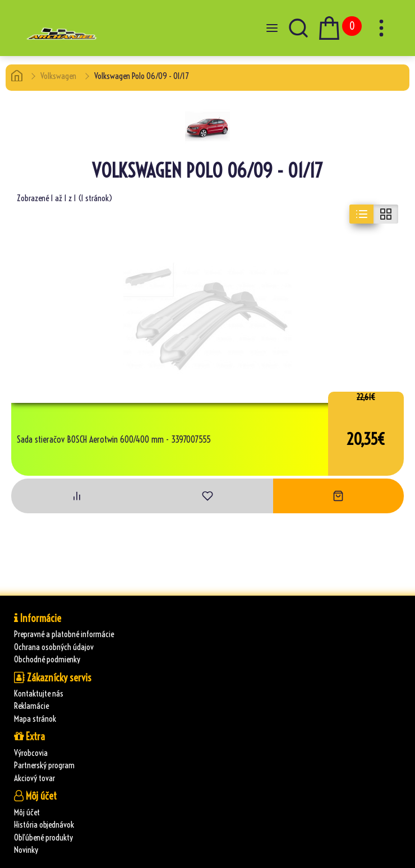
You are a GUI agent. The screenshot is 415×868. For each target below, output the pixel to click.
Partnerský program (44, 765)
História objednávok (44, 825)
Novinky (26, 850)
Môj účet (27, 812)
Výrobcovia (31, 753)
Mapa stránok (35, 719)
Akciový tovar (34, 778)
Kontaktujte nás (39, 693)
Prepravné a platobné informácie (64, 634)
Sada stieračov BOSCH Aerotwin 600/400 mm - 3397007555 (114, 440)
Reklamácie (31, 706)
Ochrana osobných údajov (54, 647)
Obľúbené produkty (43, 837)
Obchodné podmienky (47, 659)
